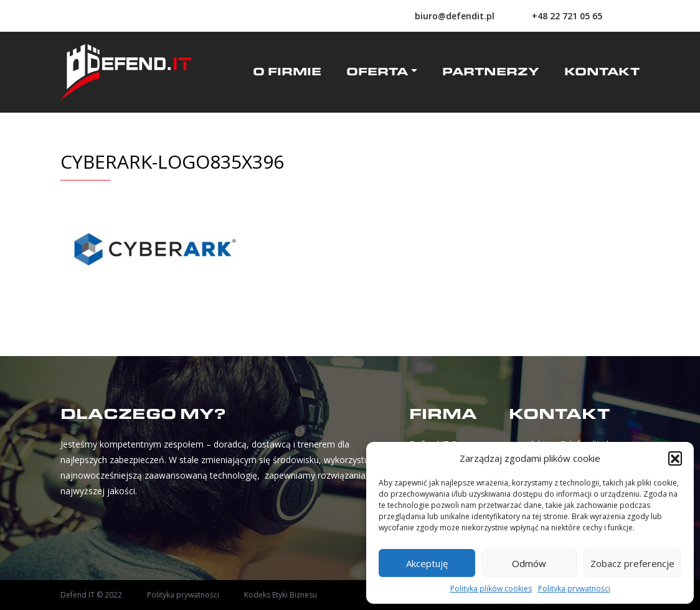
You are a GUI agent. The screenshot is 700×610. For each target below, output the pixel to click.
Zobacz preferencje (632, 563)
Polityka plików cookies (491, 589)
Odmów (529, 563)
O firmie (287, 72)
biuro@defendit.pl (455, 16)
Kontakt (602, 72)
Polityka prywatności (574, 589)
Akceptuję (427, 563)
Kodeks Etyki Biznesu (281, 595)
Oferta (377, 72)
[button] (675, 458)
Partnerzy (491, 72)
